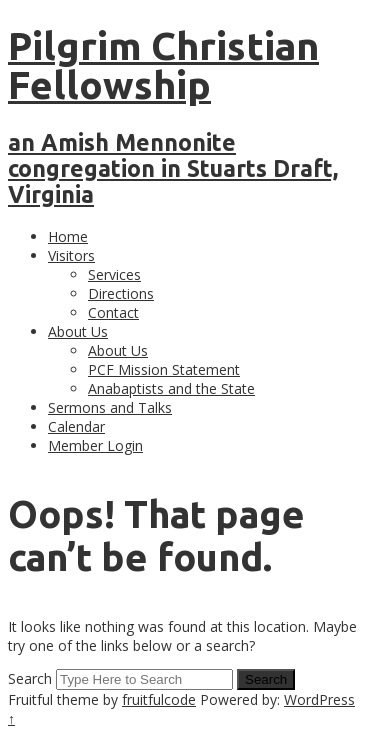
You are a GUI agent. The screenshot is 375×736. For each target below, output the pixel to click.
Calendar (76, 426)
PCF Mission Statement (164, 369)
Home (68, 236)
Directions (121, 293)
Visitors (71, 255)
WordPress (319, 699)
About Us (78, 331)
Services (114, 274)
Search (30, 678)
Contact (113, 312)
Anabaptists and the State (171, 388)
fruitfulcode (159, 699)
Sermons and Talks (110, 407)
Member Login (95, 445)
